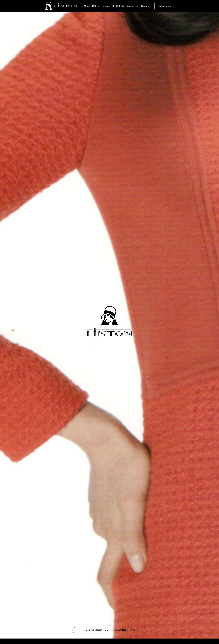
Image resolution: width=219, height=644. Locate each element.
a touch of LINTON (114, 6)
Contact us (133, 6)
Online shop (164, 6)
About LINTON (92, 6)
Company (146, 6)
